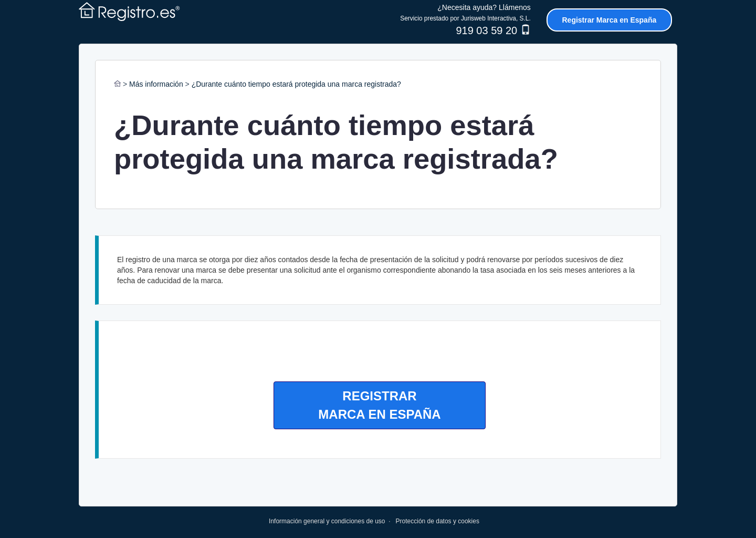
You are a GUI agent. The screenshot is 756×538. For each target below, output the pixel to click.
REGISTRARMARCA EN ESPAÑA (379, 405)
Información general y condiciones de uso (327, 521)
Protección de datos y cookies (438, 521)
